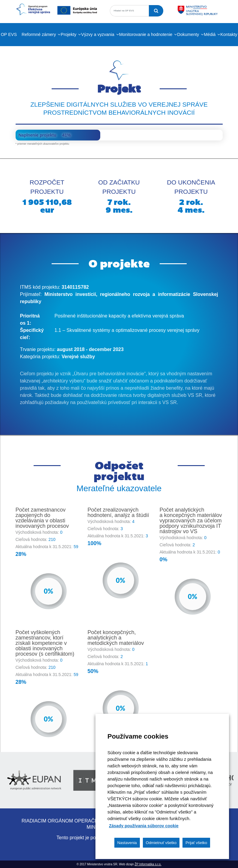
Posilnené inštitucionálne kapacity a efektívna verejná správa (119, 316)
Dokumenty (188, 34)
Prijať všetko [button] (196, 843)
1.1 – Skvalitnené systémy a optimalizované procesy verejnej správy (127, 330)
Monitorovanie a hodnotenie (146, 34)
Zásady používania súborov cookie (144, 826)
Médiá (210, 34)
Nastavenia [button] (127, 843)
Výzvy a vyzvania (98, 34)
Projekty (68, 34)
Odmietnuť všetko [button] (161, 843)
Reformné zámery (39, 34)
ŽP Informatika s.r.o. (148, 864)
